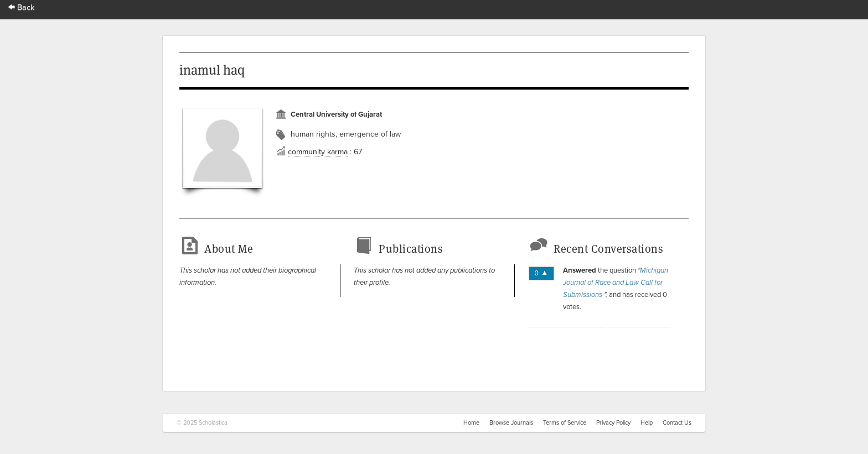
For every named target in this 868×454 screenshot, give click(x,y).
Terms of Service (565, 423)
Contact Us (677, 423)
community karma (318, 152)
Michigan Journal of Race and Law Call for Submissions (616, 283)
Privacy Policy (613, 423)
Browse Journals (511, 423)
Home (471, 423)
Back (22, 7)
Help (647, 423)
